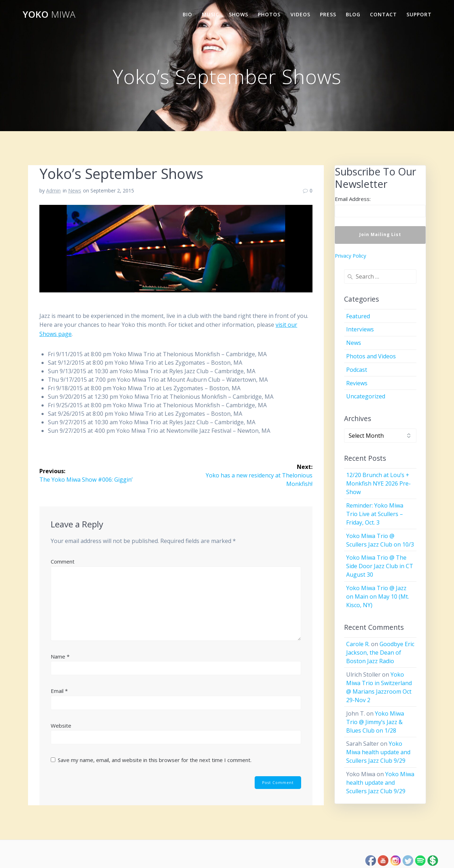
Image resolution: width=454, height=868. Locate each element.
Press (328, 14)
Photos (269, 14)
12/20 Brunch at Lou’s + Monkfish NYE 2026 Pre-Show (378, 483)
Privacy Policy (350, 256)
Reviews (357, 383)
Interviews (360, 329)
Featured (358, 316)
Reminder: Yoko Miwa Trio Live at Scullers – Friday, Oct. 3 (375, 514)
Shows (239, 14)
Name (60, 656)
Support (419, 14)
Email (59, 691)
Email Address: (353, 199)
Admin (53, 191)
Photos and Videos (371, 356)
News (75, 191)
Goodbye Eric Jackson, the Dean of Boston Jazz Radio (380, 653)
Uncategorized (366, 396)
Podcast (357, 370)
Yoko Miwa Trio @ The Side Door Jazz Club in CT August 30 (380, 566)
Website (61, 726)
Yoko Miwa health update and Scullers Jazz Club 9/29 (378, 752)
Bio (187, 14)
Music (211, 14)
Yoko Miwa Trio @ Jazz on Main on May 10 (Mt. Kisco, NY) (378, 597)
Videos (300, 14)
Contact (383, 14)
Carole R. (358, 644)
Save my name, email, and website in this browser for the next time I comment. (155, 760)
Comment (63, 561)
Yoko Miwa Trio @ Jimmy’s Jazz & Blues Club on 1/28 (375, 722)
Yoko (49, 15)
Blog (353, 14)
